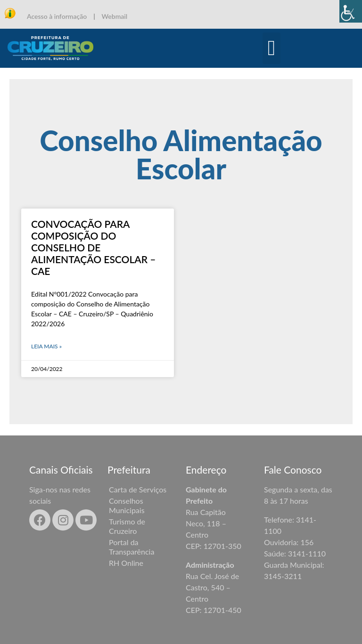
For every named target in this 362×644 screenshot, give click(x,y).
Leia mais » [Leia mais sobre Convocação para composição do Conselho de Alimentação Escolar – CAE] (46, 346)
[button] (272, 48)
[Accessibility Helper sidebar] (351, 11)
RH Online (126, 563)
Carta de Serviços (138, 489)
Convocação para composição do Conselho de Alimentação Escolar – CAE (93, 248)
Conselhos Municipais (127, 505)
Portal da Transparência (132, 547)
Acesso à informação (57, 16)
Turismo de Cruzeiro (127, 526)
